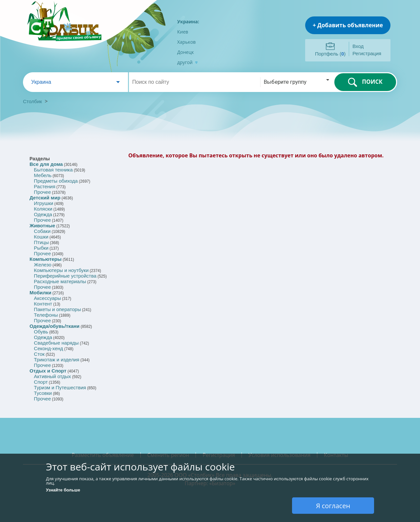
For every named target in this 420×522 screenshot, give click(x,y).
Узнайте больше (63, 490)
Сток (39, 354)
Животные (42, 226)
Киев (183, 32)
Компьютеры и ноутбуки (61, 270)
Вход (358, 46)
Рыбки (41, 248)
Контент (43, 304)
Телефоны (46, 315)
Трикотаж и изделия (56, 360)
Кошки (41, 237)
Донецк (186, 52)
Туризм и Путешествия (60, 387)
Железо (42, 265)
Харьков (186, 42)
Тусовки (43, 393)
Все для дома (46, 164)
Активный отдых (52, 376)
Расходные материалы (60, 281)
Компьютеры (46, 259)
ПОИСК (365, 82)
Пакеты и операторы (57, 309)
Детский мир (45, 198)
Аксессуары (47, 298)
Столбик (32, 101)
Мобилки (40, 293)
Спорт (41, 382)
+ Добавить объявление (348, 25)
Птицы (41, 242)
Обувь (41, 332)
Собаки (42, 231)
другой (188, 62)
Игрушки (43, 203)
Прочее (42, 192)
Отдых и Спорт (48, 371)
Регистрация (367, 53)
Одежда (43, 214)
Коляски (43, 209)
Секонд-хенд (48, 348)
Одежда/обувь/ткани (54, 326)
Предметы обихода (56, 181)
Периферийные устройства (65, 276)
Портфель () (330, 54)
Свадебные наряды (56, 343)
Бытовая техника (53, 170)
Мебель (43, 175)
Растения (44, 186)
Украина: (188, 22)
